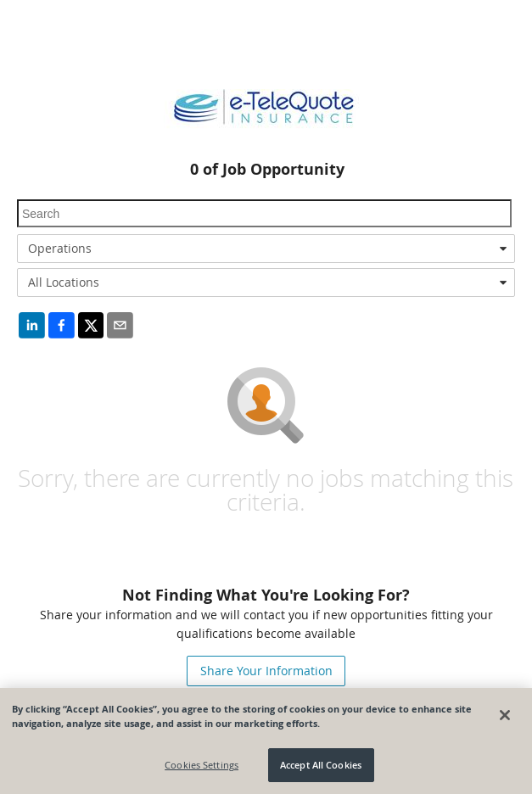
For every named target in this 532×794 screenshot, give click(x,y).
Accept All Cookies (321, 765)
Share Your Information (266, 671)
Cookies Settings (202, 765)
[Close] (505, 715)
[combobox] (266, 249)
